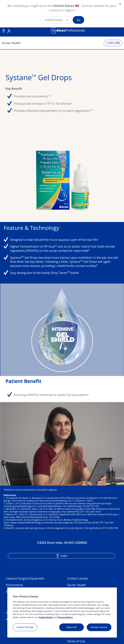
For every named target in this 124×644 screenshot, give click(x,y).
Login (9, 31)
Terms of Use (76, 641)
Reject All (72, 627)
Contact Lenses (78, 578)
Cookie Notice (46, 617)
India (64, 556)
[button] (56, 20)
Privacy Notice (65, 617)
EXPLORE (114, 43)
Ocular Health (77, 585)
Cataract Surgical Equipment (25, 578)
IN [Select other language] (4, 31)
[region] (62, 613)
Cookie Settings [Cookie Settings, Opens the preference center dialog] (25, 627)
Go (78, 20)
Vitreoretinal (14, 585)
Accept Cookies (99, 627)
